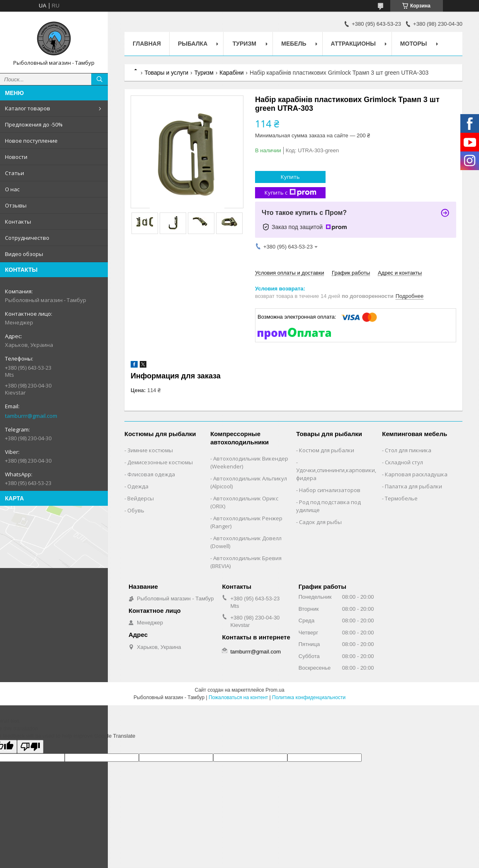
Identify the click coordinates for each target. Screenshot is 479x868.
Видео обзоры (24, 254)
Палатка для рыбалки (413, 486)
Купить (290, 177)
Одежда (138, 486)
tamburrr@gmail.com (31, 416)
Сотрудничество (27, 238)
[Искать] (100, 79)
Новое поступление (31, 141)
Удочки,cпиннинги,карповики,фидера (336, 474)
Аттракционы (353, 44)
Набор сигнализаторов (330, 490)
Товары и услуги (166, 73)
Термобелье (401, 498)
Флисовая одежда (151, 474)
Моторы (414, 44)
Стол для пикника (408, 450)
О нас (12, 189)
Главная (147, 44)
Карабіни (231, 73)
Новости (16, 157)
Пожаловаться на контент (238, 697)
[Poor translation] (30, 747)
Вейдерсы (141, 498)
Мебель (294, 44)
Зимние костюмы (150, 450)
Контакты (18, 222)
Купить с (291, 193)
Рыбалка (193, 44)
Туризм (244, 44)
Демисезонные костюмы (160, 462)
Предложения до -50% (34, 124)
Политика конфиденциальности (309, 697)
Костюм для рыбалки (327, 450)
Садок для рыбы (320, 522)
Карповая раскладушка (416, 474)
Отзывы (16, 205)
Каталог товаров (28, 108)
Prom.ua (275, 690)
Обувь (136, 510)
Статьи (15, 173)
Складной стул (404, 462)
